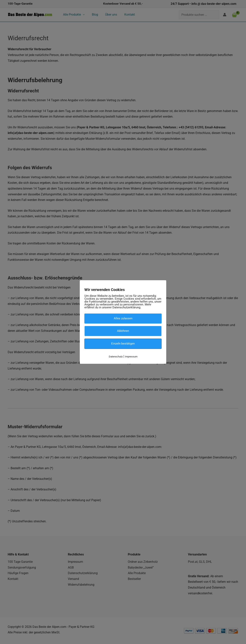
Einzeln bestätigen (123, 344)
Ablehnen (123, 331)
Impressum (131, 356)
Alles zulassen (123, 318)
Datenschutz (116, 356)
